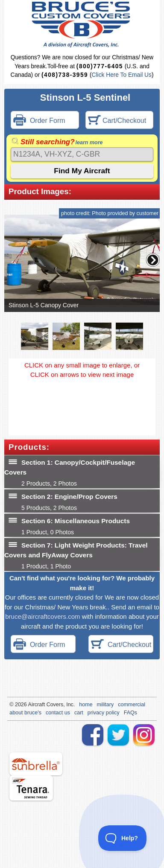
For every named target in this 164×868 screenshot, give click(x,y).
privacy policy (104, 713)
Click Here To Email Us (122, 75)
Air (31, 705)
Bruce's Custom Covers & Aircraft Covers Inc (82, 25)
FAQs (130, 713)
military (105, 705)
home (86, 705)
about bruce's (25, 713)
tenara (31, 788)
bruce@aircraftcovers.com (42, 616)
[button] (153, 260)
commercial (132, 705)
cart (79, 713)
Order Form (39, 121)
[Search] (82, 154)
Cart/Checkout (117, 121)
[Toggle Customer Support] (123, 838)
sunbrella (36, 764)
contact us (58, 713)
